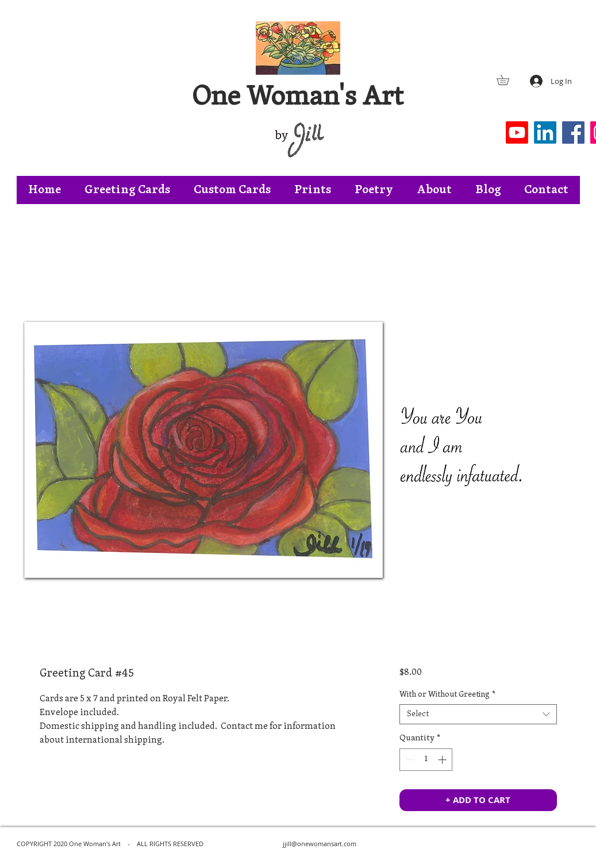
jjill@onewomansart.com (320, 844)
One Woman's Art (298, 98)
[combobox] (478, 714)
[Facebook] (573, 132)
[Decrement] (409, 760)
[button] (508, 80)
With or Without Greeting (447, 695)
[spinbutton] (426, 760)
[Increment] (443, 760)
